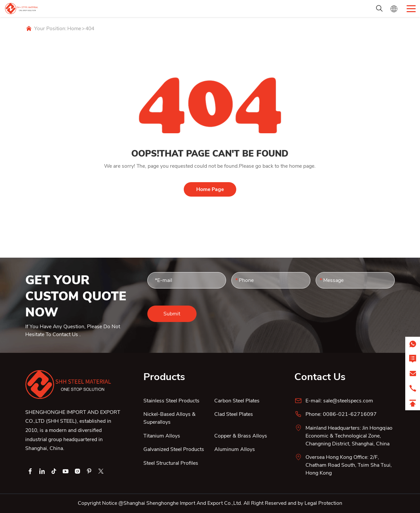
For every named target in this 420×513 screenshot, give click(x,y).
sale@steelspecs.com (348, 401)
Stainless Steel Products (171, 401)
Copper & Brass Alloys (241, 436)
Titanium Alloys (162, 436)
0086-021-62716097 (350, 414)
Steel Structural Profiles (171, 463)
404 (90, 29)
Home (74, 29)
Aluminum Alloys (235, 449)
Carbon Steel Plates (237, 401)
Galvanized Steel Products (174, 449)
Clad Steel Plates (234, 414)
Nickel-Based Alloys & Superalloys (169, 418)
